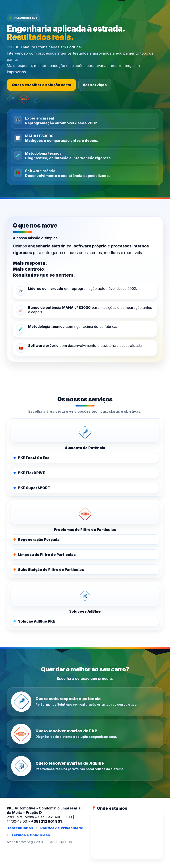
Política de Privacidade (62, 828)
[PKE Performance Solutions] (85, 432)
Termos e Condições (31, 835)
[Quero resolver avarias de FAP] (85, 734)
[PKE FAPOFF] (85, 514)
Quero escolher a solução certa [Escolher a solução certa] (42, 85)
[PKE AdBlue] (85, 596)
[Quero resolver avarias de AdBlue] (85, 766)
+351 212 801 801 (46, 821)
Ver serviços (95, 85)
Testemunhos (20, 828)
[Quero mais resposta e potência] (85, 702)
